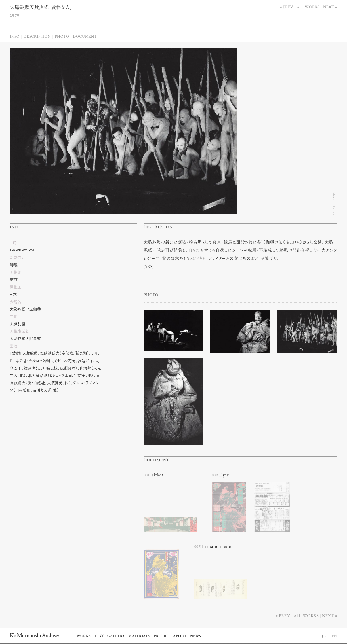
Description (37, 37)
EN (335, 636)
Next (329, 7)
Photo (62, 37)
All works (308, 7)
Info (15, 37)
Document (85, 37)
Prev (288, 7)
